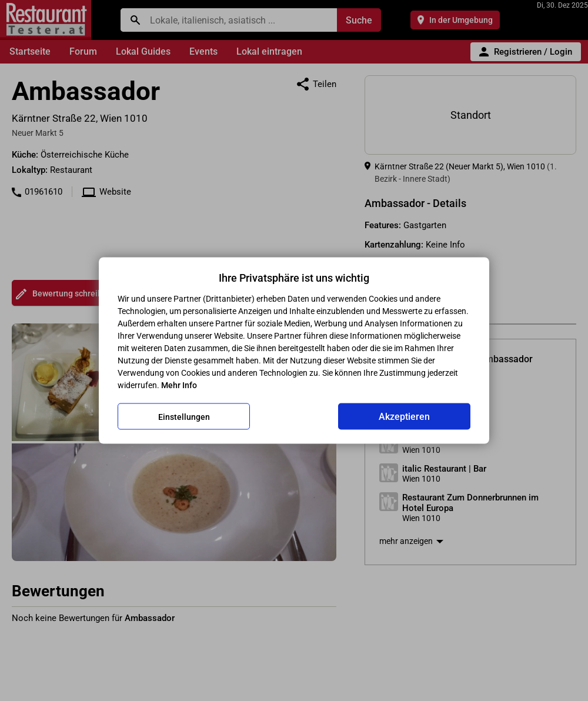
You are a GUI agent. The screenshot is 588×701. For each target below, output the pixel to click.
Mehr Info (179, 385)
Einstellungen (184, 416)
